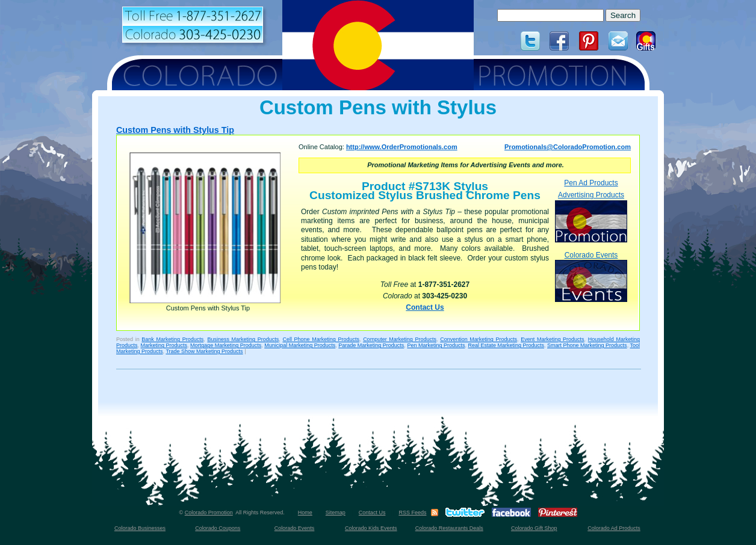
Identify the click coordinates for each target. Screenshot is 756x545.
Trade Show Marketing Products (204, 351)
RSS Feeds (412, 513)
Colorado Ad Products (614, 528)
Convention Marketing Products (479, 339)
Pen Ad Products (591, 183)
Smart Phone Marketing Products (587, 345)
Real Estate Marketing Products (506, 345)
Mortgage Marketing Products (226, 345)
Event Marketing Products (552, 339)
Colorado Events (591, 276)
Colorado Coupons (218, 528)
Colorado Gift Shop (534, 528)
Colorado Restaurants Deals (449, 528)
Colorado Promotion (209, 513)
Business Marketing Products (243, 339)
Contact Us (425, 307)
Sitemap (336, 513)
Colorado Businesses (140, 528)
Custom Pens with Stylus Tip (175, 130)
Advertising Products (591, 216)
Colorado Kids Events (371, 528)
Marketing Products (164, 345)
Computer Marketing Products (400, 339)
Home (305, 513)
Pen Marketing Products (436, 345)
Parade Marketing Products (371, 345)
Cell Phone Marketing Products (321, 339)
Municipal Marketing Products (300, 345)
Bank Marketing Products (172, 339)
